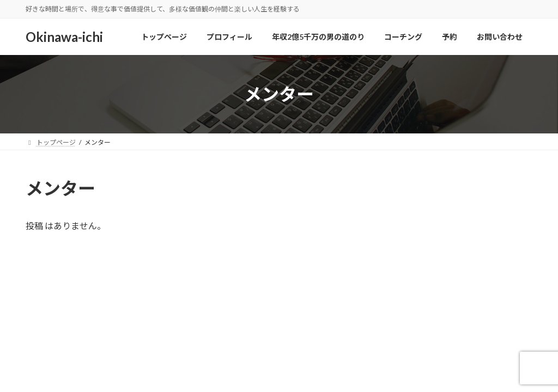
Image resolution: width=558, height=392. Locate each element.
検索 (510, 186)
